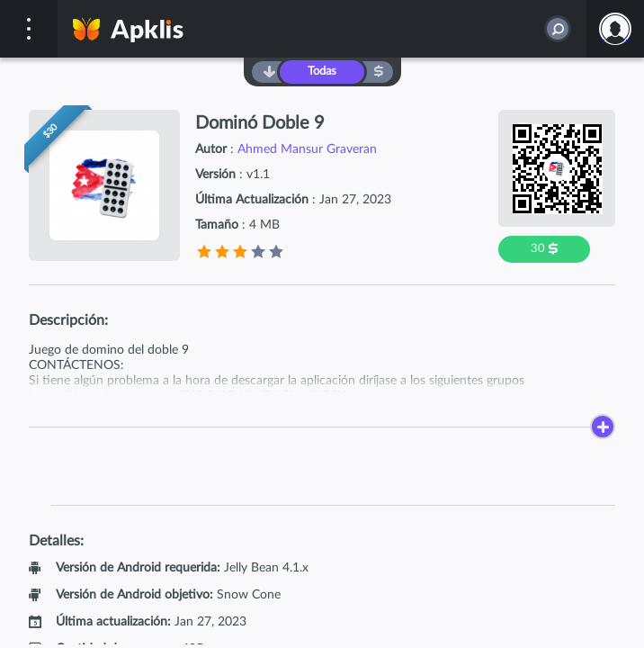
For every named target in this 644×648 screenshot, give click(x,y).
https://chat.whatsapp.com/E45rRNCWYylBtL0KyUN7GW (190, 396)
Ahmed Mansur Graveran (307, 149)
